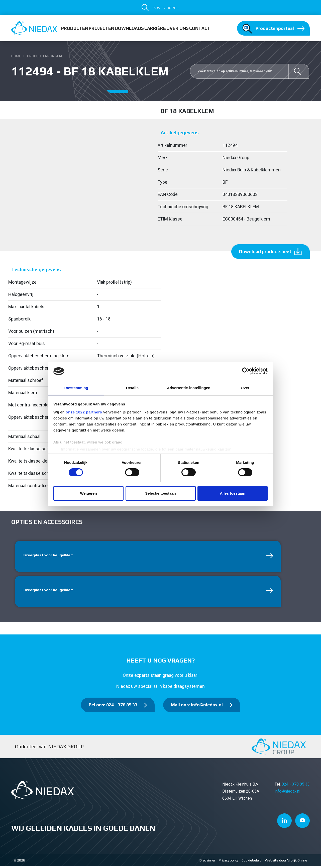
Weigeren (88, 493)
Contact (200, 28)
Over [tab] (245, 388)
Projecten (101, 28)
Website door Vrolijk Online (286, 862)
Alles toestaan (233, 493)
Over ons (178, 28)
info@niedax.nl (287, 793)
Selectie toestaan (160, 493)
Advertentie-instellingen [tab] (189, 388)
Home (16, 56)
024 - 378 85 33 (296, 786)
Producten (75, 28)
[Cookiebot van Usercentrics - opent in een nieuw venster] (246, 371)
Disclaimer (207, 862)
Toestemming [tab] (76, 388)
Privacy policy (229, 862)
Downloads (129, 28)
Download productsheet (265, 251)
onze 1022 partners (84, 412)
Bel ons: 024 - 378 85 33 (113, 707)
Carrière (155, 28)
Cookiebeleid (252, 862)
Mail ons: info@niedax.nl (197, 707)
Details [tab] (132, 388)
